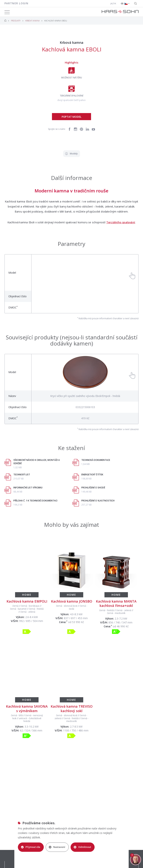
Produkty (16, 21)
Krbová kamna (32, 21)
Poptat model (71, 117)
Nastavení (57, 847)
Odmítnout (82, 847)
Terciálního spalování (121, 222)
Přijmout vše (31, 847)
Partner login (16, 3)
